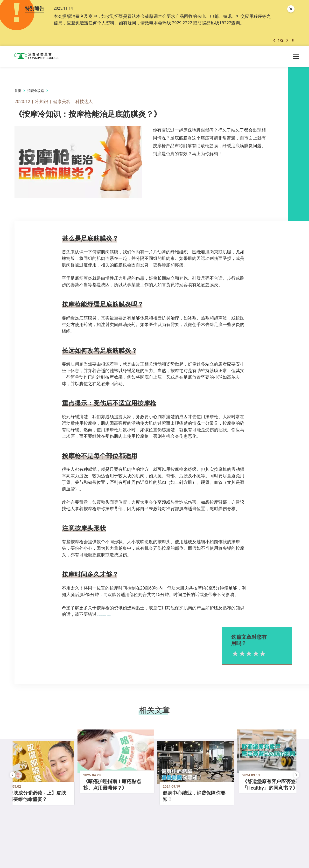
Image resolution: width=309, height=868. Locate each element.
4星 (268, 656)
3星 (261, 656)
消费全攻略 (36, 93)
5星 (275, 656)
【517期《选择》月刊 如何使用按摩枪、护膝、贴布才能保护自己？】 (164, 616)
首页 (18, 93)
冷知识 (42, 104)
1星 (247, 656)
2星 (255, 656)
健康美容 (62, 104)
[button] (274, 42)
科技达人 (84, 104)
